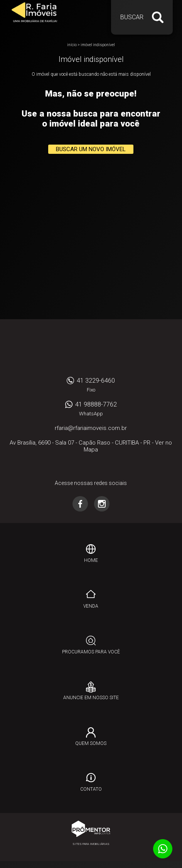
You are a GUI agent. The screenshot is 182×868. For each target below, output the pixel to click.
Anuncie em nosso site (91, 698)
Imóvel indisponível (98, 45)
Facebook (80, 504)
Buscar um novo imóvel (91, 149)
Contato (91, 789)
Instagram (102, 504)
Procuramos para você (91, 652)
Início (72, 45)
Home (91, 560)
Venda (91, 606)
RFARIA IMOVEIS (91, 350)
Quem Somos (91, 743)
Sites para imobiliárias (91, 844)
